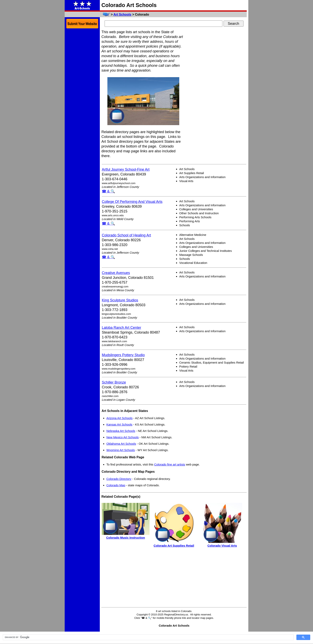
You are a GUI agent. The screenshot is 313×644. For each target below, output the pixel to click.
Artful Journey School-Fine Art (126, 169)
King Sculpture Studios (120, 300)
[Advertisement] (217, 90)
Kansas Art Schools (119, 424)
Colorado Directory (119, 479)
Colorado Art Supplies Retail (174, 546)
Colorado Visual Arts (222, 546)
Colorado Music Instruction (126, 538)
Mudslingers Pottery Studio (123, 355)
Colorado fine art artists (170, 464)
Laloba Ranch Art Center (121, 328)
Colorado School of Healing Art (126, 235)
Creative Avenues (116, 273)
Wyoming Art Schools (121, 450)
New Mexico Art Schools (123, 437)
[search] (148, 637)
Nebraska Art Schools (121, 431)
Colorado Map (116, 485)
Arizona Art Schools (119, 418)
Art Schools (122, 14)
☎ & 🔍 (108, 191)
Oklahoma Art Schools (121, 444)
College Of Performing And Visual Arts (132, 202)
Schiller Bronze (114, 382)
